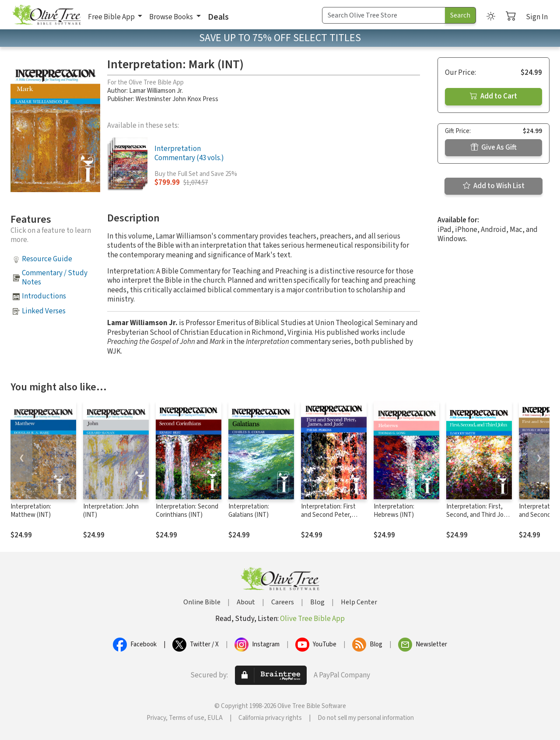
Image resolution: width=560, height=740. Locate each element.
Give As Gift (494, 147)
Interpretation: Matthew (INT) (31, 511)
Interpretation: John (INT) (111, 511)
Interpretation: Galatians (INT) (249, 511)
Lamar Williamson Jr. (156, 91)
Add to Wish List (494, 186)
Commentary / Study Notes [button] (55, 278)
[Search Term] (384, 15)
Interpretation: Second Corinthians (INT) (187, 511)
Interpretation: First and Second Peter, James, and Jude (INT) (331, 515)
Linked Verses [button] (44, 311)
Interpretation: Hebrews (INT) (394, 511)
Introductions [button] (44, 296)
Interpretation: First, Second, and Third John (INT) (478, 515)
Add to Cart (493, 96)
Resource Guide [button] (47, 259)
